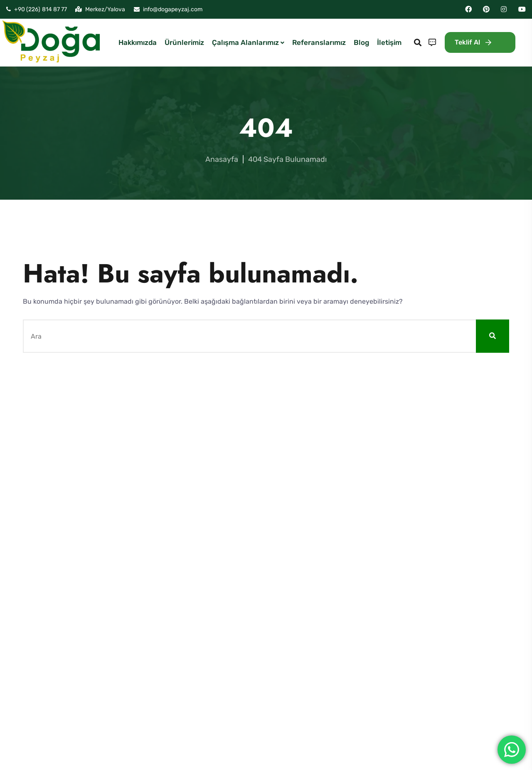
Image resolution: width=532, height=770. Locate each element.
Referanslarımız (319, 42)
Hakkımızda (138, 42)
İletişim (389, 42)
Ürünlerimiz (184, 42)
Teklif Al (473, 42)
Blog (361, 42)
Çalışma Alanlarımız (245, 42)
